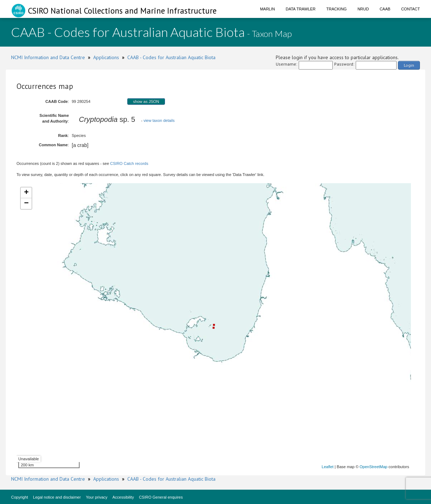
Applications (106, 57)
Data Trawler (301, 9)
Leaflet (328, 467)
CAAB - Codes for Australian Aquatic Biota (171, 57)
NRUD (363, 9)
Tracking (337, 9)
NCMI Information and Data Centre (48, 57)
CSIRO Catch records (129, 163)
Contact (411, 9)
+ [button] (26, 193)
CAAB (385, 9)
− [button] (26, 204)
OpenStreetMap (374, 467)
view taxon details (159, 120)
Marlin (267, 9)
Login (409, 65)
